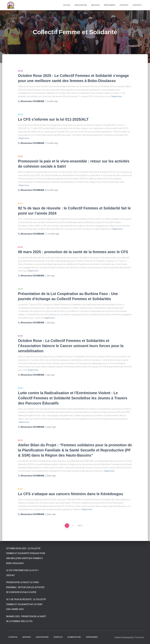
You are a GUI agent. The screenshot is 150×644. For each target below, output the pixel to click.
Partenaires (110, 5)
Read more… (117, 96)
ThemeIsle (139, 637)
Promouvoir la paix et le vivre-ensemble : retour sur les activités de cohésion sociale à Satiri (25, 587)
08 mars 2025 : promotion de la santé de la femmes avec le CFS (73, 252)
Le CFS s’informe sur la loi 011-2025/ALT (53, 119)
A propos (124, 5)
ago (52, 101)
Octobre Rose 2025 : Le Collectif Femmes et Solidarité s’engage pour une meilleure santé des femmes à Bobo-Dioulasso (26, 556)
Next (80, 526)
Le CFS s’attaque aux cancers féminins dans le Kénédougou (71, 494)
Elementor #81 (74, 637)
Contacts (137, 5)
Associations (81, 5)
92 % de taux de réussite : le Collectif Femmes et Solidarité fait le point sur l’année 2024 (26, 604)
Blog (20, 71)
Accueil (67, 5)
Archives (95, 5)
